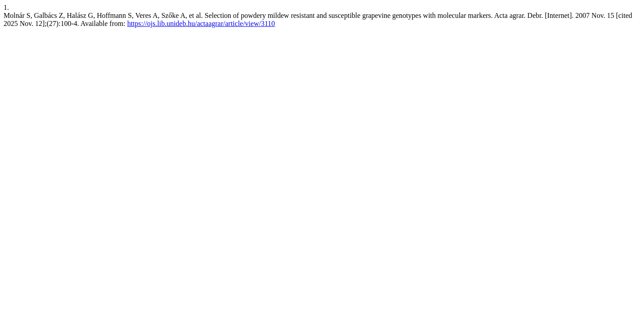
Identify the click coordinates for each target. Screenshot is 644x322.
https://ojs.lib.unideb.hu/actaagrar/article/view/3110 (201, 23)
